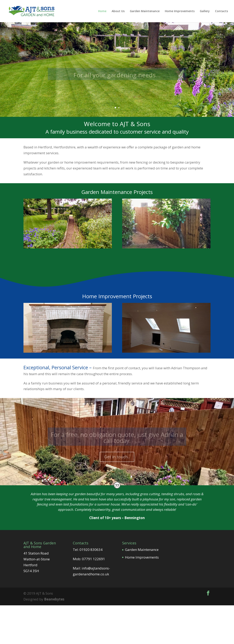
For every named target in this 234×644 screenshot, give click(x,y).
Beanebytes (54, 599)
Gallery (205, 11)
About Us (118, 11)
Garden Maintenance (145, 11)
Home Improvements (180, 11)
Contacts (221, 11)
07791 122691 (93, 559)
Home (102, 11)
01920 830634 (91, 550)
